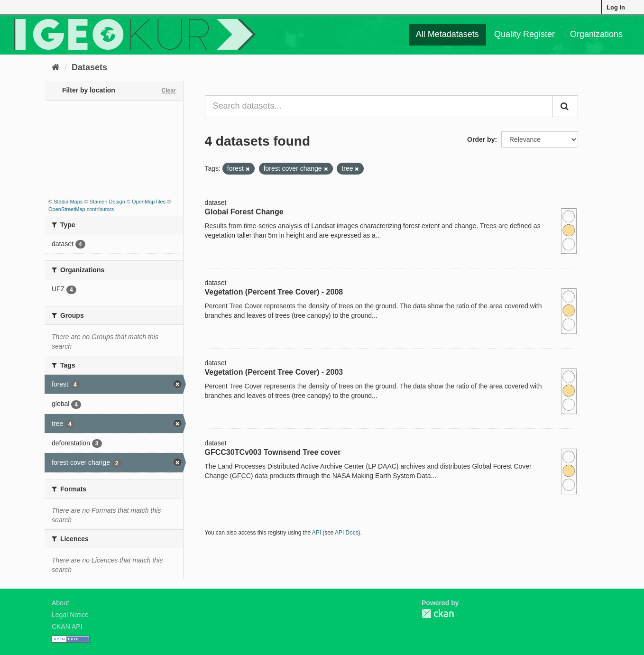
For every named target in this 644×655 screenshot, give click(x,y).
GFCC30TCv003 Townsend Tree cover (273, 452)
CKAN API (67, 627)
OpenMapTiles (149, 202)
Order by (481, 139)
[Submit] (565, 106)
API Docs (347, 533)
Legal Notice (70, 615)
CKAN (438, 613)
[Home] (56, 67)
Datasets (89, 67)
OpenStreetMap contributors (81, 209)
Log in (616, 7)
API (317, 533)
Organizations (596, 34)
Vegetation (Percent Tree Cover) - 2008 (274, 292)
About (60, 603)
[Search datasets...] (379, 106)
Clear (168, 91)
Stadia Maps (68, 202)
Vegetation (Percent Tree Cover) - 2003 (274, 372)
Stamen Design (107, 202)
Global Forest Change (244, 212)
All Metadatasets (447, 34)
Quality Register (524, 34)
